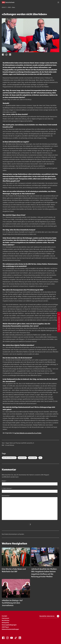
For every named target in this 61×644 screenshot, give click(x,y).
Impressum (5, 618)
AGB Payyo (5, 627)
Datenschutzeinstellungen (10, 629)
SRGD (9, 7)
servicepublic (33, 458)
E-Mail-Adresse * (7, 488)
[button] (58, 2)
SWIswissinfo (22, 458)
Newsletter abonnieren (49, 616)
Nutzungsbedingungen (9, 625)
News (14, 7)
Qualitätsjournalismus (9, 458)
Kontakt (4, 616)
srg (40, 458)
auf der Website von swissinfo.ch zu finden (28, 433)
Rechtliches (6, 620)
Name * (4, 481)
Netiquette (5, 623)
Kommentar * (6, 496)
